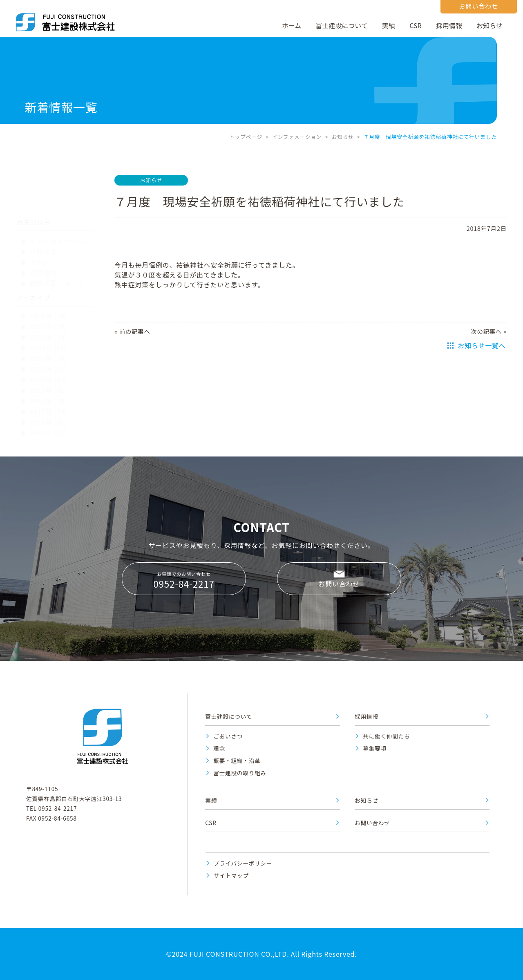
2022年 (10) (49, 319)
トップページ (246, 137)
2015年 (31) (49, 394)
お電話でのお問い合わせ (184, 580)
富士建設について (342, 25)
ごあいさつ (228, 736)
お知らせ (489, 25)
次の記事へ (486, 331)
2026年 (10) (49, 277)
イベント (44, 223)
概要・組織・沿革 (237, 761)
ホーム (292, 25)
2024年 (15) (49, 298)
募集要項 (375, 748)
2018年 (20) (49, 362)
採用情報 (449, 25)
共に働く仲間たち (386, 736)
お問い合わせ (339, 584)
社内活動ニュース (57, 244)
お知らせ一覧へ (482, 345)
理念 (219, 748)
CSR (415, 25)
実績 (389, 25)
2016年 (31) (49, 383)
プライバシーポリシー (243, 863)
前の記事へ (135, 331)
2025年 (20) (49, 287)
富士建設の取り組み (240, 773)
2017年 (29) (49, 372)
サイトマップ (231, 875)
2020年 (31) (49, 340)
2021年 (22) (49, 330)
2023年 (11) (49, 309)
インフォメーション (297, 137)
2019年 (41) (49, 351)
